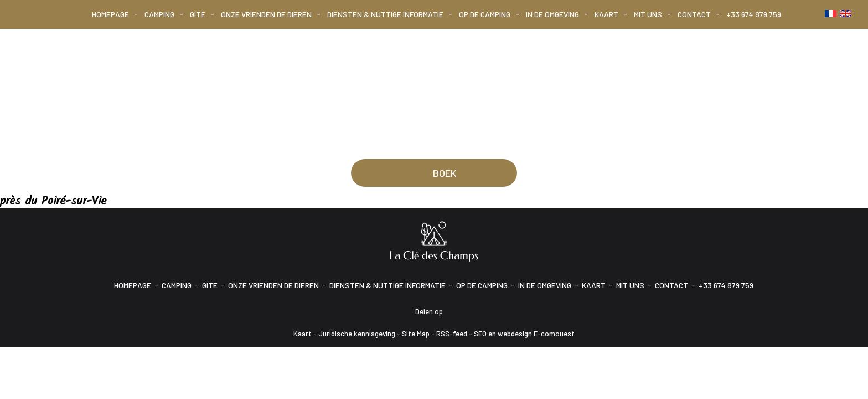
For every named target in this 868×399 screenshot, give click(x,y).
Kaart (606, 14)
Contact (694, 14)
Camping (159, 14)
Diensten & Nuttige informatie (385, 14)
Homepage (110, 14)
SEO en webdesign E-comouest (524, 334)
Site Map (416, 334)
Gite (198, 14)
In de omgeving (552, 14)
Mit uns (648, 14)
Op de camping (485, 14)
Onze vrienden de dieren (266, 14)
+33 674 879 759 (754, 14)
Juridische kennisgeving (357, 334)
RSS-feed (452, 334)
